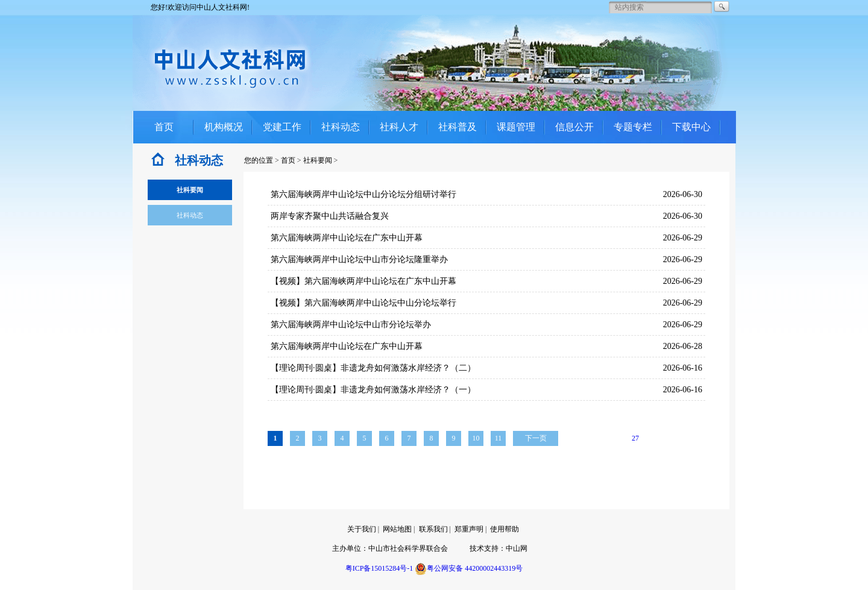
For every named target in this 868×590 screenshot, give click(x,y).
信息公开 (574, 127)
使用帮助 (505, 529)
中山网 (517, 548)
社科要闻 (318, 160)
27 (635, 438)
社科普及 (458, 127)
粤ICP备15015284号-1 (379, 568)
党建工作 (282, 127)
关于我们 (362, 529)
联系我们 (433, 529)
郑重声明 (469, 529)
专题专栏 (633, 127)
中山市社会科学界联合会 (408, 548)
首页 (164, 127)
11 (498, 438)
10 (476, 438)
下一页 (536, 438)
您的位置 (259, 160)
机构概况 (224, 127)
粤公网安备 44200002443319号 (469, 568)
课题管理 (516, 127)
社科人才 (399, 127)
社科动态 (341, 127)
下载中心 (691, 127)
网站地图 (397, 529)
